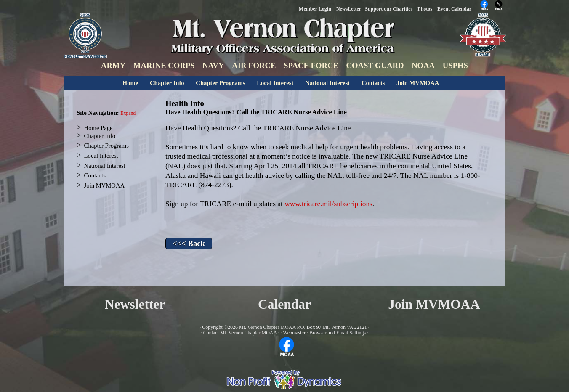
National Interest (327, 83)
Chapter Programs (220, 83)
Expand (128, 113)
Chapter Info (167, 83)
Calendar (284, 304)
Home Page (98, 128)
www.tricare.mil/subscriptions (328, 204)
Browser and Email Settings (338, 333)
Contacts (373, 83)
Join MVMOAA (418, 83)
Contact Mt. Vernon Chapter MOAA (240, 333)
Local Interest (275, 83)
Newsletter (135, 304)
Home (130, 83)
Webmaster (294, 333)
